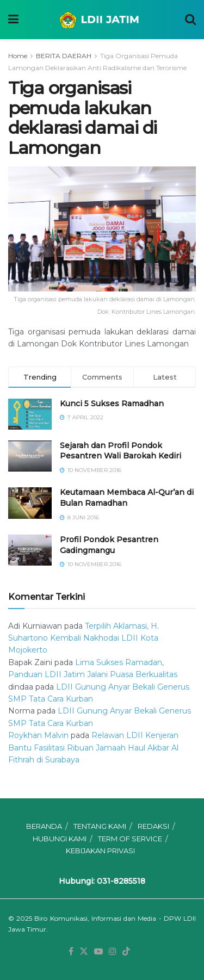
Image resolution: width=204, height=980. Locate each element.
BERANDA (44, 826)
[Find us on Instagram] (113, 952)
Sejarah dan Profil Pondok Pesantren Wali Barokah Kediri (120, 451)
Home (18, 56)
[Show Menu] (13, 20)
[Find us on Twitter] (84, 952)
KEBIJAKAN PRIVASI (100, 851)
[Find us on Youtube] (98, 952)
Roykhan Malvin (38, 735)
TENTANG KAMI (100, 826)
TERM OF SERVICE (130, 839)
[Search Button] (190, 20)
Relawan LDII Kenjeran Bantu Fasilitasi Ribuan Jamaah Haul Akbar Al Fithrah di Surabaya (93, 748)
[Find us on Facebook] (71, 952)
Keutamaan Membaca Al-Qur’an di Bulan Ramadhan (127, 498)
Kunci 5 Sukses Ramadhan (112, 404)
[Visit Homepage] (102, 20)
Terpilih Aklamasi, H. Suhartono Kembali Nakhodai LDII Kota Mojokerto (84, 638)
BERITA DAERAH (64, 56)
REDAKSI (153, 826)
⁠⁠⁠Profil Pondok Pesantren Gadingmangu (109, 545)
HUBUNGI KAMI (60, 839)
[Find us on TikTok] (126, 952)
